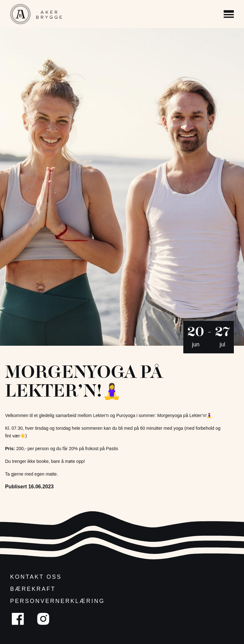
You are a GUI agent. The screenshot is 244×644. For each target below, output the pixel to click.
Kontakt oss (36, 577)
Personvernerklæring (58, 601)
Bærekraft (33, 589)
